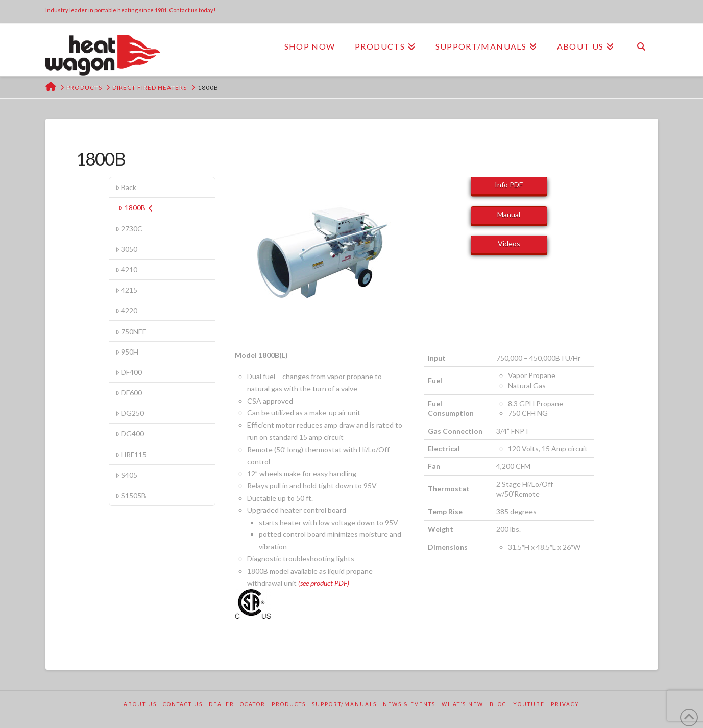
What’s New (463, 704)
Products (289, 704)
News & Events (409, 704)
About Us (140, 704)
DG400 (130, 433)
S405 (126, 475)
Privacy (565, 704)
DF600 (129, 393)
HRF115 (131, 454)
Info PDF (509, 185)
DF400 (129, 372)
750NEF (131, 331)
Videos (509, 243)
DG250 (130, 413)
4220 (126, 310)
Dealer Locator (237, 704)
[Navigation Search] (641, 46)
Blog (498, 704)
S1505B (131, 495)
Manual (509, 214)
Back (126, 187)
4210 (126, 269)
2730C (129, 229)
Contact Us (183, 704)
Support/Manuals (344, 704)
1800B (136, 208)
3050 (126, 249)
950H (127, 352)
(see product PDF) (324, 583)
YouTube (529, 704)
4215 (126, 290)
